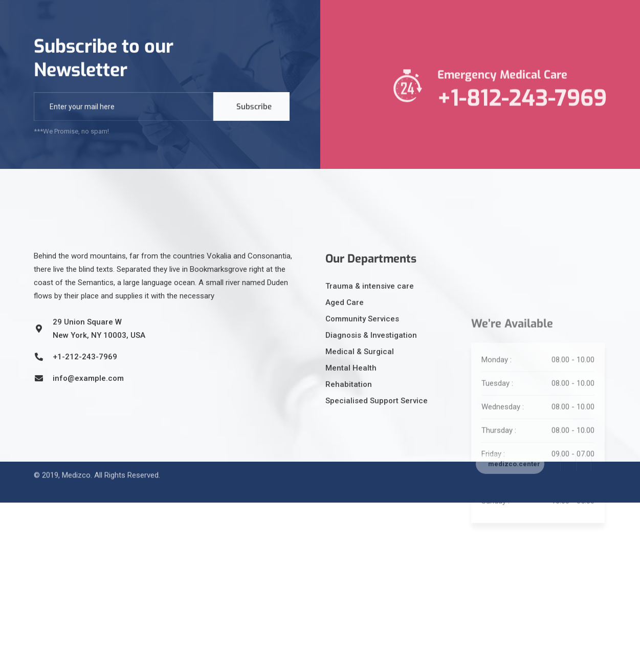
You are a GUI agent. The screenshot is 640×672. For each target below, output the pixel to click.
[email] (124, 110)
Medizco (76, 464)
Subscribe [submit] (254, 110)
